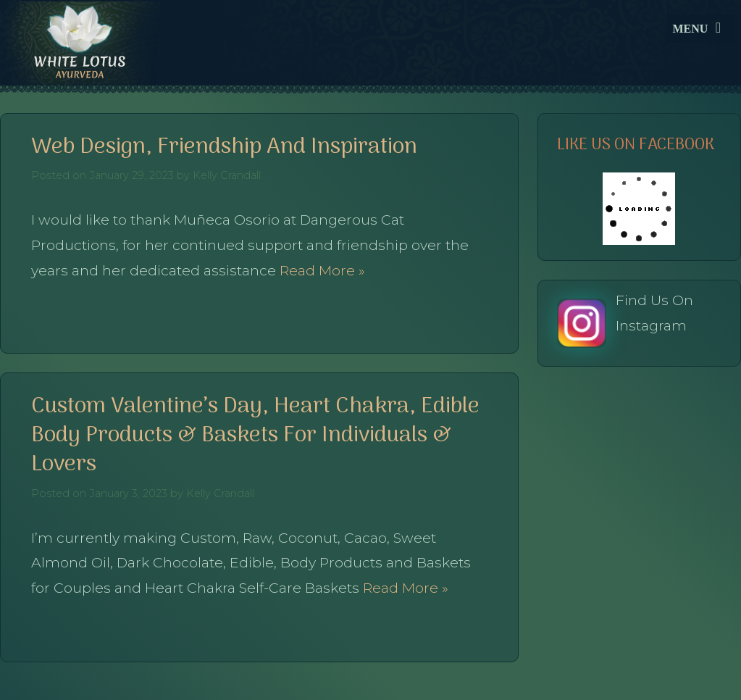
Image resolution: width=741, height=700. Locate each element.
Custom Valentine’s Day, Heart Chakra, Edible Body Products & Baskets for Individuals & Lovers (255, 436)
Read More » (321, 270)
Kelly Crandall (227, 175)
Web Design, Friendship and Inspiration (224, 147)
